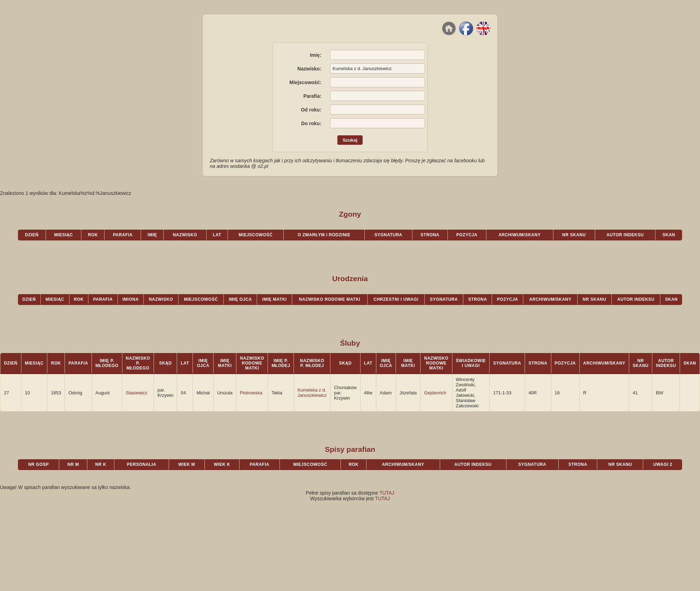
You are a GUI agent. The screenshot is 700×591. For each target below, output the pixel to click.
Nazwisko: (309, 69)
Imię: (316, 55)
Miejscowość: (305, 82)
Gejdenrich (435, 393)
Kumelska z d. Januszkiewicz (312, 393)
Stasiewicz (137, 393)
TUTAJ (387, 493)
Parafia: (312, 96)
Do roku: (311, 123)
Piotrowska (251, 393)
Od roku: (311, 110)
